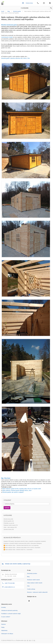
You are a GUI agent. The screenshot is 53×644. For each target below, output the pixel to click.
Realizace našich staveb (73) (11, 525)
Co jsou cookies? (6, 617)
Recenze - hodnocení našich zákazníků (37, 592)
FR (28, 640)
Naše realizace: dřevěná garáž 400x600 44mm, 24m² (17, 490)
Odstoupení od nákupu (7, 634)
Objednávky (4, 630)
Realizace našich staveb (33, 580)
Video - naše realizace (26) (10, 527)
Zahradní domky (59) (9, 529)
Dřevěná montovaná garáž (9, 25)
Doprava (3, 624)
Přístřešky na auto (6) (9, 523)
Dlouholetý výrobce (32, 573)
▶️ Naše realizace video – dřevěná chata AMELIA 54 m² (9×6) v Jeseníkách (22, 548)
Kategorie (25, 8)
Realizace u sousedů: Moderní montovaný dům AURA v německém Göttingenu (23, 543)
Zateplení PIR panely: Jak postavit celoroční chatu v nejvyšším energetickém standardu (25, 541)
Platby (3, 627)
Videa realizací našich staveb (35, 583)
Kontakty (3, 607)
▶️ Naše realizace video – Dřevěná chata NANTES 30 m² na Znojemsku (21, 545)
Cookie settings (31, 589)
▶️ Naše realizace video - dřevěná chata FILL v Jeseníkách (18, 550)
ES (34, 640)
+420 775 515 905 (10, 583)
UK (25, 640)
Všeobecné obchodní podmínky (9, 610)
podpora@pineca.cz (10, 587)
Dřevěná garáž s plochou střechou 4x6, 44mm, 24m (16, 58)
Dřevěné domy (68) (8, 519)
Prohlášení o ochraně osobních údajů (11, 614)
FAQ (28, 586)
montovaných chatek (7, 37)
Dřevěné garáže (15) (9, 521)
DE (30, 640)
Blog (28, 577)
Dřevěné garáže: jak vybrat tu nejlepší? (13, 492)
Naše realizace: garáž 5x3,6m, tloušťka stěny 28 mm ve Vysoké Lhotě (21, 489)
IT (32, 640)
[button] (51, 8)
